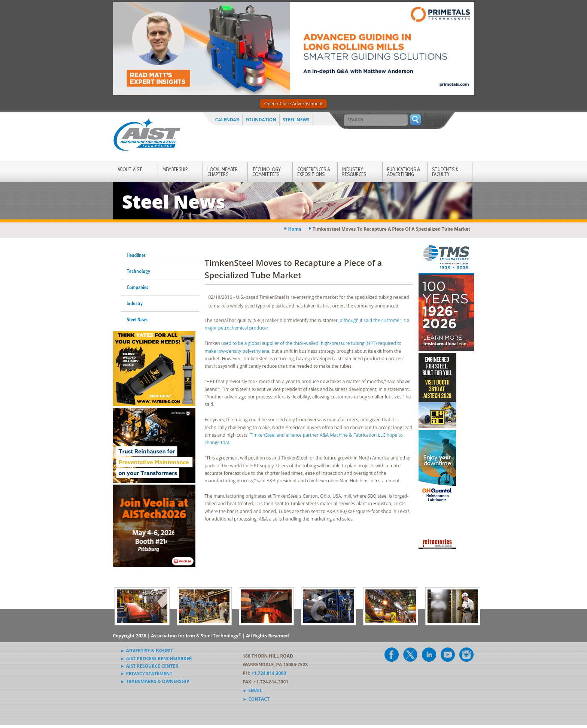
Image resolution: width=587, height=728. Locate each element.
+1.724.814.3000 (269, 673)
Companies (137, 287)
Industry (135, 303)
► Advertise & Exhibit (147, 651)
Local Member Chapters (223, 172)
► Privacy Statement (147, 674)
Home (295, 229)
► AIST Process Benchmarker (156, 659)
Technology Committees (267, 172)
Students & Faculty (445, 172)
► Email (252, 690)
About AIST (130, 169)
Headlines (136, 255)
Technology (138, 271)
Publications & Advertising (404, 172)
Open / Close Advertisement (294, 104)
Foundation (261, 120)
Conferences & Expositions (314, 172)
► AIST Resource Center (150, 666)
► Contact (256, 699)
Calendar (227, 120)
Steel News (296, 120)
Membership (175, 169)
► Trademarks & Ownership (155, 681)
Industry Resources (354, 172)
